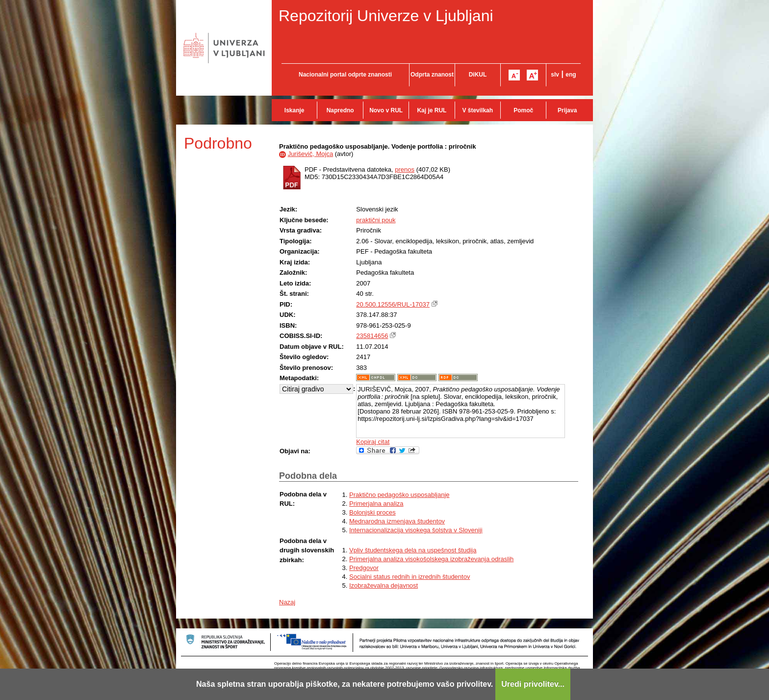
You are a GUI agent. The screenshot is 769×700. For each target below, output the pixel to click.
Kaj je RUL (432, 110)
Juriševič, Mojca (310, 154)
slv (555, 75)
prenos (405, 169)
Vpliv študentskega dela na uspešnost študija (413, 550)
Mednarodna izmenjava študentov (397, 521)
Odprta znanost (432, 75)
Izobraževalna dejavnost (384, 585)
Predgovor (364, 568)
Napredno (340, 110)
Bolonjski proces (372, 512)
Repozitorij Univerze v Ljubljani (386, 16)
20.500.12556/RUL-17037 (393, 304)
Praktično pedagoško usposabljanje (399, 495)
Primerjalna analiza (376, 504)
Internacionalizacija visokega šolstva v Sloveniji (416, 530)
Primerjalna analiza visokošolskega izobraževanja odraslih (431, 559)
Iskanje (295, 110)
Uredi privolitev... (533, 684)
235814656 (372, 336)
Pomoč (523, 110)
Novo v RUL (386, 110)
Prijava (567, 110)
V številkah (477, 110)
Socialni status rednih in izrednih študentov (410, 577)
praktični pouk (376, 220)
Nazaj (287, 602)
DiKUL (478, 75)
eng (571, 75)
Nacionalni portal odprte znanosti (345, 75)
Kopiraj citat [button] (373, 442)
